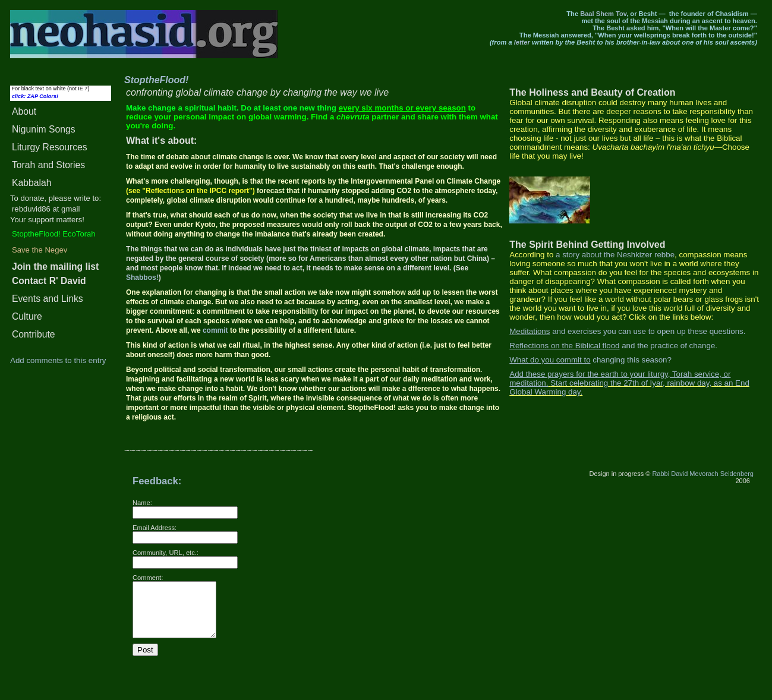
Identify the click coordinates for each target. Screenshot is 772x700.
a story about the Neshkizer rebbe (615, 255)
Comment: (148, 578)
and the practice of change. (613, 346)
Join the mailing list (55, 267)
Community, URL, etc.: (166, 553)
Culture (27, 316)
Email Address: (155, 528)
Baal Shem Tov (603, 14)
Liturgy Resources (50, 147)
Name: (142, 503)
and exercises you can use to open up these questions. (627, 331)
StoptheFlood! (156, 80)
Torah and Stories (48, 165)
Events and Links (48, 299)
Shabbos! (142, 278)
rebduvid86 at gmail (46, 209)
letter (522, 42)
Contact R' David (49, 281)
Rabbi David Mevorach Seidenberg (703, 474)
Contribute (34, 334)
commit (215, 330)
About (24, 111)
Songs (44, 129)
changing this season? (590, 360)
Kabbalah (31, 183)
